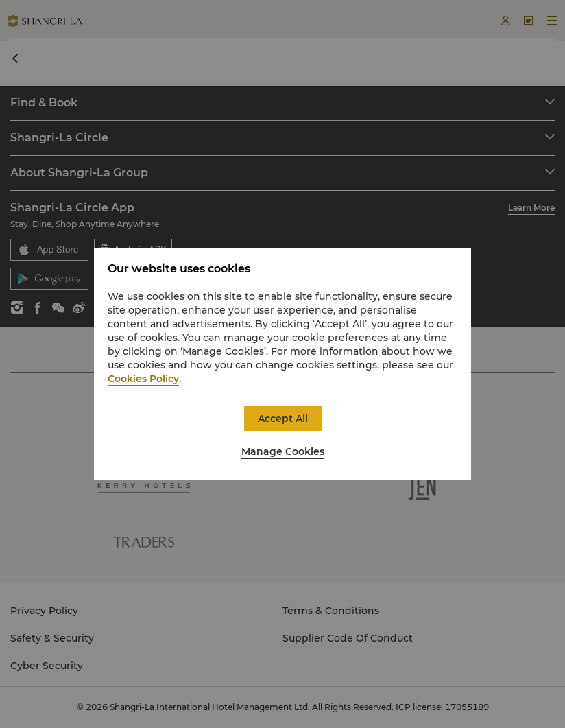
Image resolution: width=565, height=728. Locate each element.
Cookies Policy (143, 379)
